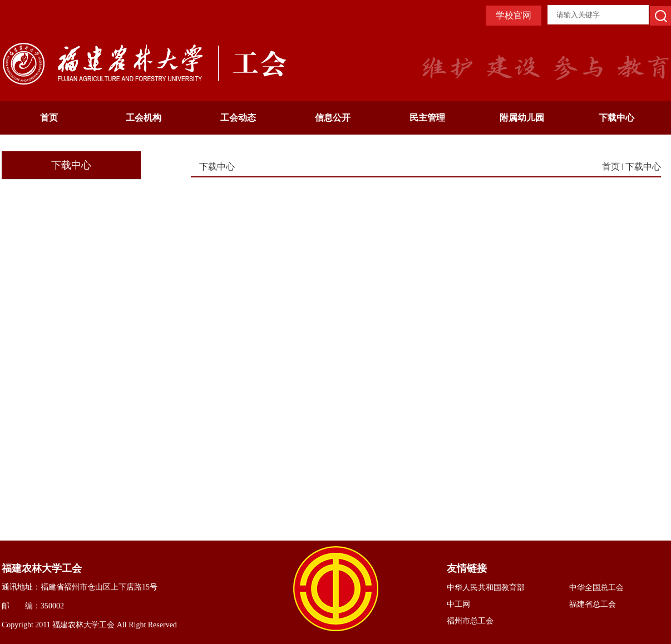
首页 (49, 118)
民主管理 (427, 118)
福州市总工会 (470, 621)
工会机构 (144, 118)
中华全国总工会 (596, 588)
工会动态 (238, 118)
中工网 (458, 604)
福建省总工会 (593, 604)
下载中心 (616, 118)
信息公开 (333, 118)
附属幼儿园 (522, 118)
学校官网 (514, 15)
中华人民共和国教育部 (486, 588)
